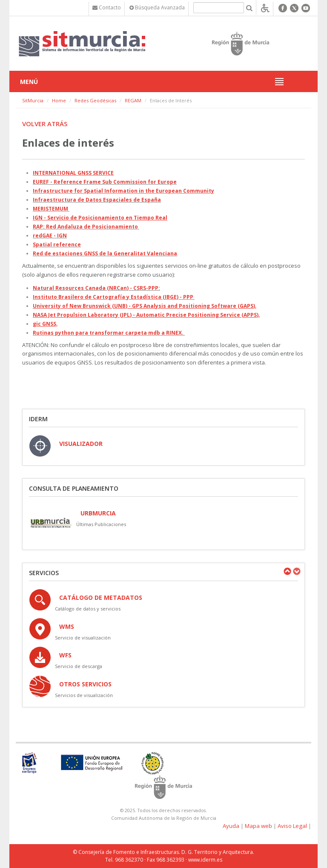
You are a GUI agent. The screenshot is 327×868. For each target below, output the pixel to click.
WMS (67, 626)
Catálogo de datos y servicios (88, 609)
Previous (287, 571)
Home (59, 100)
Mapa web (258, 826)
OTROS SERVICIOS (85, 684)
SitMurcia (33, 100)
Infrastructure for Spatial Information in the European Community (123, 191)
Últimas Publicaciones (101, 524)
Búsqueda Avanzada (157, 7)
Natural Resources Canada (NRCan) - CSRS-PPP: (96, 288)
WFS (65, 655)
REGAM (133, 100)
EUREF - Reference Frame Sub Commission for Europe (105, 182)
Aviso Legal (292, 826)
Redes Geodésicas (95, 100)
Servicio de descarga (79, 666)
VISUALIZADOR (81, 444)
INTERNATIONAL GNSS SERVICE (73, 173)
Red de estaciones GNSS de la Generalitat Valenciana (105, 253)
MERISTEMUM (50, 209)
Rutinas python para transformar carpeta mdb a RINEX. (108, 333)
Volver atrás (45, 124)
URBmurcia (98, 513)
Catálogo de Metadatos (101, 597)
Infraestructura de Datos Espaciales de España (97, 200)
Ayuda (231, 826)
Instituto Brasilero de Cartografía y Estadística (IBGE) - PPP (113, 297)
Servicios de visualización (84, 695)
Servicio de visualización (83, 638)
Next (296, 571)
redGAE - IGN (50, 236)
